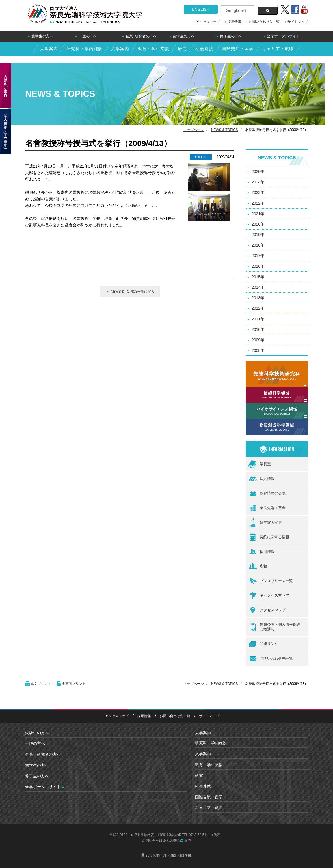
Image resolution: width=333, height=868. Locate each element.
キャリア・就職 (278, 49)
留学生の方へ (184, 36)
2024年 (258, 182)
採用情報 (234, 22)
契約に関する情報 (269, 537)
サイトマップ (298, 22)
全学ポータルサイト (283, 36)
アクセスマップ (208, 22)
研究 (182, 49)
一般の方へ (88, 36)
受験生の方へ (42, 36)
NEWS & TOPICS (225, 130)
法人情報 (261, 479)
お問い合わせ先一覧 (264, 22)
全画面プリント (74, 684)
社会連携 (204, 49)
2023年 (258, 192)
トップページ (194, 130)
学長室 (260, 464)
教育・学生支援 (153, 49)
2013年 (258, 298)
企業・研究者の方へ (43, 754)
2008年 (258, 350)
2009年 (258, 340)
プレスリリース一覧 (271, 581)
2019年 (258, 235)
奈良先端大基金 (267, 508)
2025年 (258, 172)
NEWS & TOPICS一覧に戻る (133, 292)
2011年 (258, 319)
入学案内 (120, 49)
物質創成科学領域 (261, 423)
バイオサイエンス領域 (265, 406)
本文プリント (41, 684)
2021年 (258, 214)
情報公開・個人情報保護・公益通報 (276, 627)
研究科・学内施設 (85, 49)
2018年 (258, 245)
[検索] (237, 11)
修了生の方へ (231, 36)
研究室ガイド (265, 523)
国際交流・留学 (238, 49)
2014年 (258, 287)
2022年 (258, 203)
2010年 (258, 329)
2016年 (258, 266)
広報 (258, 566)
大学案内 (49, 49)
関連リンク (263, 644)
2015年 (258, 277)
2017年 (258, 256)
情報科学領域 (258, 390)
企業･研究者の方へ (141, 36)
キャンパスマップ (269, 596)
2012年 (258, 308)
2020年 (258, 224)
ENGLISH (201, 9)
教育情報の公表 (267, 494)
